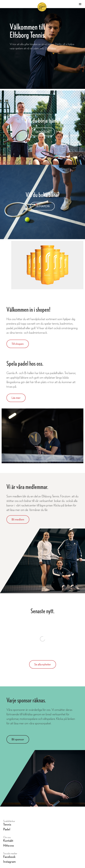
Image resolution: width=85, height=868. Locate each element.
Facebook (9, 857)
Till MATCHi (42, 132)
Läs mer (16, 398)
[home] (46, 4)
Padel (7, 829)
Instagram (9, 862)
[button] (80, 4)
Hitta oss (9, 846)
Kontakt (8, 841)
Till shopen (18, 344)
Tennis (7, 825)
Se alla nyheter (43, 664)
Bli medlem (18, 519)
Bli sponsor (18, 739)
